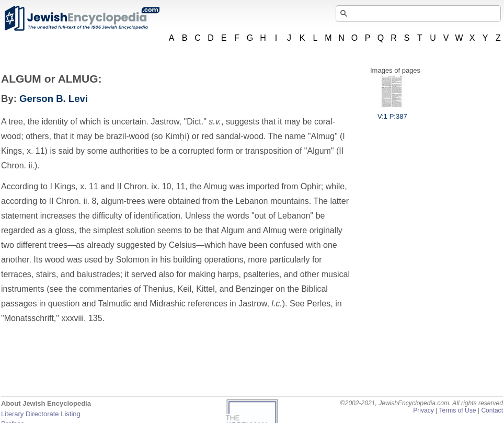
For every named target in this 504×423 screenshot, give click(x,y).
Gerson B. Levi (54, 99)
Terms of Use (457, 410)
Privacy (423, 410)
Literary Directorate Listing (41, 414)
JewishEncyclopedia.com (82, 18)
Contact (492, 410)
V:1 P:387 (392, 112)
